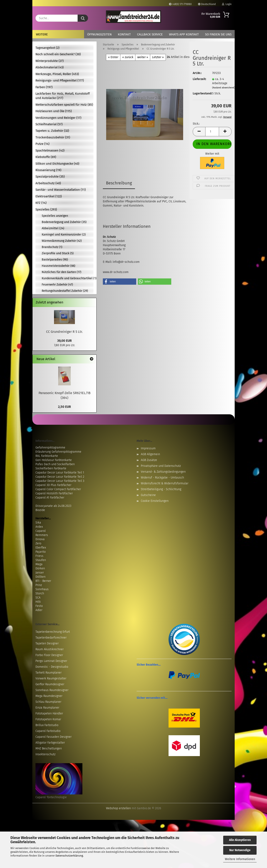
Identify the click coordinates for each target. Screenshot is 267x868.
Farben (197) (44, 87)
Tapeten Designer (47, 643)
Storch (40, 593)
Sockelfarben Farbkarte (51, 468)
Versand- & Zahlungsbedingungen (163, 472)
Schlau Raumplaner (48, 702)
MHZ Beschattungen (49, 748)
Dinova (40, 539)
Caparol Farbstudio (48, 731)
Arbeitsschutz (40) (48, 183)
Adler (39, 610)
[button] (199, 132)
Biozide (40, 510)
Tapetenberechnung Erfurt (53, 632)
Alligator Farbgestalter (50, 743)
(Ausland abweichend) (224, 88)
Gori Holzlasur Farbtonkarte (54, 460)
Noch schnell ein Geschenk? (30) (58, 54)
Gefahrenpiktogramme (50, 448)
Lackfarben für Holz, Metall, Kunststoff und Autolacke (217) (63, 96)
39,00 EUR (64, 341)
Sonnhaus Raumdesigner (52, 690)
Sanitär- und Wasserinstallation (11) (61, 190)
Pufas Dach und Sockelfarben (55, 464)
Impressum (148, 448)
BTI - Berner (43, 581)
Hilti (38, 602)
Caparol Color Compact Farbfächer (58, 489)
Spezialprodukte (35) (50, 177)
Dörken (40, 568)
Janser (40, 573)
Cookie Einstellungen (155, 501)
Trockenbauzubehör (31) (53, 137)
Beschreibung (119, 183)
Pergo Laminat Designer (51, 661)
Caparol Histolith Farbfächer (54, 493)
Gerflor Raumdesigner (50, 684)
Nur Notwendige (240, 850)
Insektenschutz (45, 754)
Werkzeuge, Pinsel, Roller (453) (57, 74)
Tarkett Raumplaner (48, 673)
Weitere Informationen (240, 859)
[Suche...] (83, 18)
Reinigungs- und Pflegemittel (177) (60, 80)
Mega (39, 564)
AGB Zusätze (149, 460)
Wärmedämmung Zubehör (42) (62, 241)
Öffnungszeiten (99, 34)
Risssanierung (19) (48, 170)
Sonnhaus (42, 589)
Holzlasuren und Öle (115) (54, 111)
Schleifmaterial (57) (49, 124)
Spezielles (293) (46, 209)
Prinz (39, 585)
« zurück (128, 57)
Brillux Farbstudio (47, 725)
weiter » (143, 57)
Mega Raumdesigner (49, 696)
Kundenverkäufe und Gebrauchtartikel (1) (68, 278)
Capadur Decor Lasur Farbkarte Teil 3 (60, 481)
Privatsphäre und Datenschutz (161, 466)
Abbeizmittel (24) (53, 228)
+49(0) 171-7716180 (180, 4)
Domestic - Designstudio (52, 667)
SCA (38, 598)
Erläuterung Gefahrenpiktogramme (58, 452)
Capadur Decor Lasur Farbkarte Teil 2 (60, 477)
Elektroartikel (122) (49, 196)
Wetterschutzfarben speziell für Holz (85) (64, 105)
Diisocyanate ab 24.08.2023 (53, 506)
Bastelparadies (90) (55, 260)
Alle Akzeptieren (240, 840)
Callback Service (150, 34)
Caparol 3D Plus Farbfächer (53, 485)
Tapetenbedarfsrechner (51, 638)
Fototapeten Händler (49, 713)
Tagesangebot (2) (47, 48)
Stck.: (196, 124)
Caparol (41, 531)
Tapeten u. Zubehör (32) (52, 131)
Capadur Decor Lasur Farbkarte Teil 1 (60, 473)
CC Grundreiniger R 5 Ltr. (64, 332)
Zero (38, 543)
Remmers (42, 535)
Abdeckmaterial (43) (50, 67)
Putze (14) (42, 144)
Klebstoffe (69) (46, 157)
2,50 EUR (64, 407)
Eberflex (41, 548)
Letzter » (158, 57)
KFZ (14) (41, 203)
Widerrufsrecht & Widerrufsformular (165, 483)
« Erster (113, 57)
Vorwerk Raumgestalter (51, 678)
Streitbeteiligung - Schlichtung (161, 489)
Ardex (39, 527)
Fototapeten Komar (48, 719)
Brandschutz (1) (52, 247)
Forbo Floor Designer (49, 655)
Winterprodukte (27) (50, 61)
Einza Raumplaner (47, 708)
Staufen (41, 560)
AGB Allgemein (150, 454)
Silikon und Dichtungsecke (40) (57, 164)
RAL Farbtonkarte (47, 456)
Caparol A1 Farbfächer (50, 498)
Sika (38, 523)
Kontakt (124, 34)
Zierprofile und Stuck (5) (58, 253)
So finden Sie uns (218, 34)
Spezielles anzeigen (55, 216)
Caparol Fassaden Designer (54, 737)
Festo (39, 606)
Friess (39, 556)
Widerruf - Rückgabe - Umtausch (162, 478)
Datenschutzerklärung (69, 856)
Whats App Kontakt (184, 34)
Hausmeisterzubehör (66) (59, 266)
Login (227, 4)
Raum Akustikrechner (50, 649)
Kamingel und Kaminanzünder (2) (64, 235)
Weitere (42, 34)
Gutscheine (148, 495)
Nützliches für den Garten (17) (62, 272)
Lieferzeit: (199, 79)
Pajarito (41, 552)
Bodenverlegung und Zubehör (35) (64, 222)
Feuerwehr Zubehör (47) (57, 285)
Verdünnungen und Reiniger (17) (58, 118)
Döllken (40, 577)
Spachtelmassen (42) (50, 150)
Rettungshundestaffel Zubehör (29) (65, 291)
